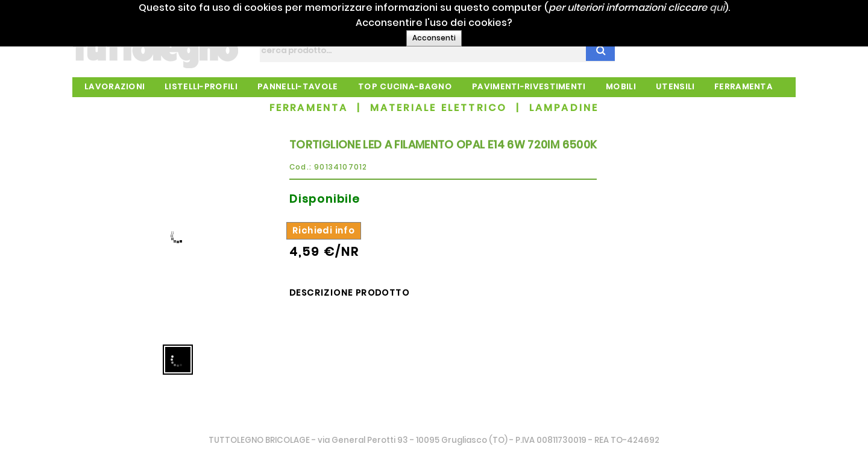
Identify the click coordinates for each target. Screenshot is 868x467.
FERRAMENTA (309, 108)
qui (730, 8)
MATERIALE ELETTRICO (439, 108)
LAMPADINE (564, 108)
